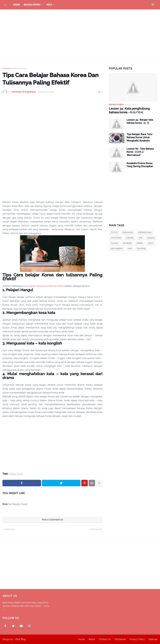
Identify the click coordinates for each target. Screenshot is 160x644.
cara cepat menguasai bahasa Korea (43, 286)
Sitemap (153, 639)
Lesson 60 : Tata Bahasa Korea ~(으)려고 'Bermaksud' (140, 152)
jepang (151, 238)
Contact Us (105, 639)
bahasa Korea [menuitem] (32, 5)
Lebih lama (95, 529)
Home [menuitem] (16, 5)
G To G (114, 232)
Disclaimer (120, 639)
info (141, 238)
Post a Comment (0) (52, 520)
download (116, 238)
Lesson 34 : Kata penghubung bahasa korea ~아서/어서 (129, 110)
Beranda (7, 68)
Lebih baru (9, 529)
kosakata (127, 243)
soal (130, 248)
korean (114, 243)
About (92, 639)
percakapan (117, 248)
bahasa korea (19, 68)
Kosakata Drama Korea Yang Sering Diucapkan (140, 165)
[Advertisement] (80, 35)
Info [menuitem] (49, 5)
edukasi (130, 238)
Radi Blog (21, 639)
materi (140, 243)
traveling (141, 248)
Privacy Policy (137, 639)
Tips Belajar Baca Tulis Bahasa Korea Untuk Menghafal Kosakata (139, 137)
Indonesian (128, 232)
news (151, 243)
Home (82, 639)
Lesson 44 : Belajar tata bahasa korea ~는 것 (140, 121)
